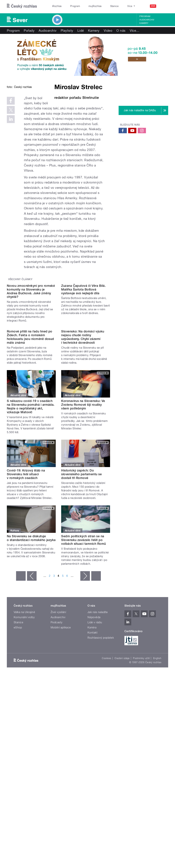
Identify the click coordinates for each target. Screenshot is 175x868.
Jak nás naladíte (98, 698)
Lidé (81, 31)
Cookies (106, 744)
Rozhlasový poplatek (101, 723)
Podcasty (57, 708)
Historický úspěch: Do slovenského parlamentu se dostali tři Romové (81, 560)
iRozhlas (55, 6)
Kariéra (92, 713)
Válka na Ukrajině (24, 698)
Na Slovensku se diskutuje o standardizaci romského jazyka (31, 624)
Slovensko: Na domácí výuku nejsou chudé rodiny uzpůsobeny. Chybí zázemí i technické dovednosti (83, 423)
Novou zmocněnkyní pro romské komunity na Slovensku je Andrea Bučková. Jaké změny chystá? (31, 349)
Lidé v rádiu (95, 708)
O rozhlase (118, 6)
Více (135, 31)
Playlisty (67, 31)
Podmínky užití (141, 744)
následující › (85, 662)
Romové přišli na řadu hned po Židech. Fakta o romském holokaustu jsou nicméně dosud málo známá (30, 423)
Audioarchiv (147, 20)
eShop (18, 713)
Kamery (144, 23)
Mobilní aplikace (61, 713)
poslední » (96, 662)
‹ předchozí (32, 662)
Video (108, 31)
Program (70, 6)
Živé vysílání (58, 698)
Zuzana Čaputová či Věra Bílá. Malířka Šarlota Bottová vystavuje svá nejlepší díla (83, 348)
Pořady (29, 31)
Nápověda (94, 703)
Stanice (102, 6)
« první (21, 662)
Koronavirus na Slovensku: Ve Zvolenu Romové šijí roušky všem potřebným (83, 490)
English (157, 744)
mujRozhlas (86, 6)
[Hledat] (164, 6)
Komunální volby (24, 703)
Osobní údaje (122, 744)
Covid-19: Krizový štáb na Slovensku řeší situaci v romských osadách (26, 560)
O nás (121, 31)
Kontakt (92, 718)
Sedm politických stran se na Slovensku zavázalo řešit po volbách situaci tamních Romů (83, 626)
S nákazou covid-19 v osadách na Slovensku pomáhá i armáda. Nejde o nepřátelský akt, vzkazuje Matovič (31, 492)
